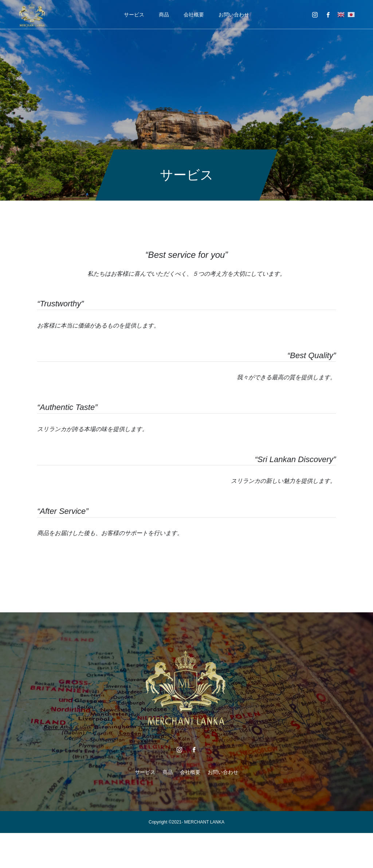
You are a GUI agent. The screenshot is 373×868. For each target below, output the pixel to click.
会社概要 (194, 15)
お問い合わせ (234, 15)
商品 (164, 15)
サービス (134, 15)
